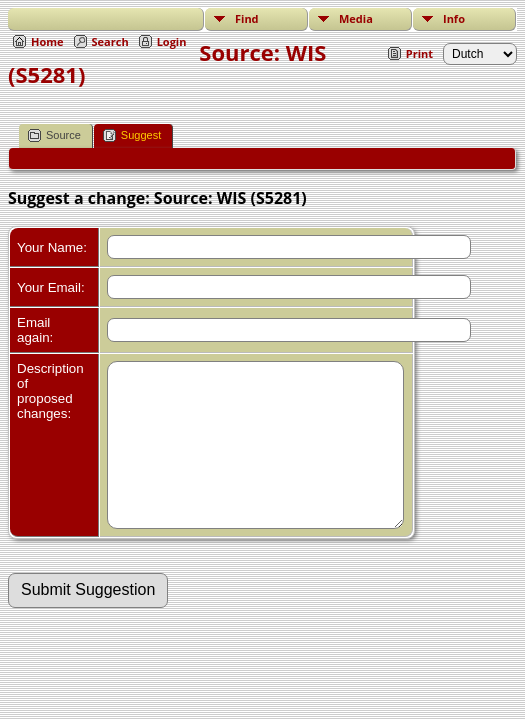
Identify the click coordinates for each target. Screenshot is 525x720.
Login (172, 41)
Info (454, 18)
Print (419, 53)
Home (47, 41)
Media (356, 18)
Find (247, 18)
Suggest (132, 135)
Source (54, 135)
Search (110, 41)
